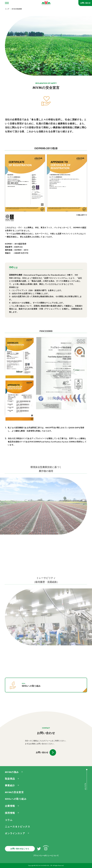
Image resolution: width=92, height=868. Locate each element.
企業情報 (10, 806)
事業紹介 (10, 786)
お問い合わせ (85, 3)
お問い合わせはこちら (20, 849)
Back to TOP (85, 787)
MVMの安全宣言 (17, 9)
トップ (7, 9)
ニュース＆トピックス (18, 827)
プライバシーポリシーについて (46, 856)
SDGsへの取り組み (16, 799)
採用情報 (10, 813)
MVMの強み (12, 772)
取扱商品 (10, 779)
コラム (9, 820)
